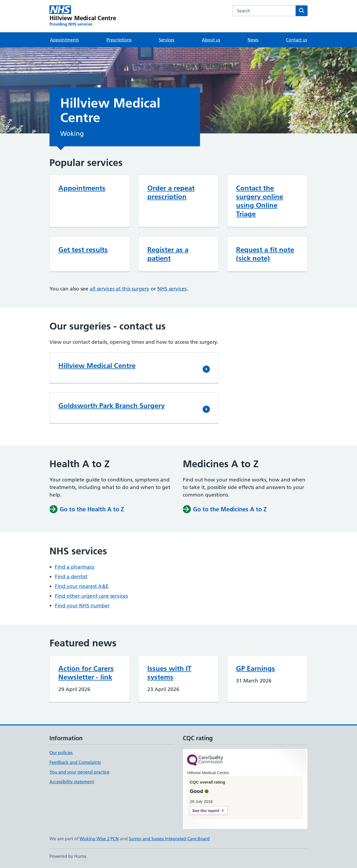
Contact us (297, 40)
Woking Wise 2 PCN (99, 839)
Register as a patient (168, 254)
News (253, 40)
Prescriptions (119, 40)
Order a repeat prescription (171, 192)
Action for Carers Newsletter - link (86, 673)
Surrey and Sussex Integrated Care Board (169, 839)
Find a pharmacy (75, 567)
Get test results (83, 250)
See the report (206, 811)
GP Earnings (256, 668)
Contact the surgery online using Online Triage (260, 201)
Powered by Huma (68, 856)
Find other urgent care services (91, 596)
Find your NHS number (82, 606)
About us (211, 40)
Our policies (61, 753)
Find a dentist (71, 577)
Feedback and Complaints (75, 762)
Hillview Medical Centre (97, 366)
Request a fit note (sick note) (265, 254)
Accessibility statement (72, 782)
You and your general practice (79, 772)
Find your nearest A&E (82, 586)
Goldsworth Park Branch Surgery (112, 406)
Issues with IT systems (169, 673)
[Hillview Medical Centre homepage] (83, 16)
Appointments (64, 40)
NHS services (172, 289)
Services (167, 40)
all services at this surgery (120, 289)
